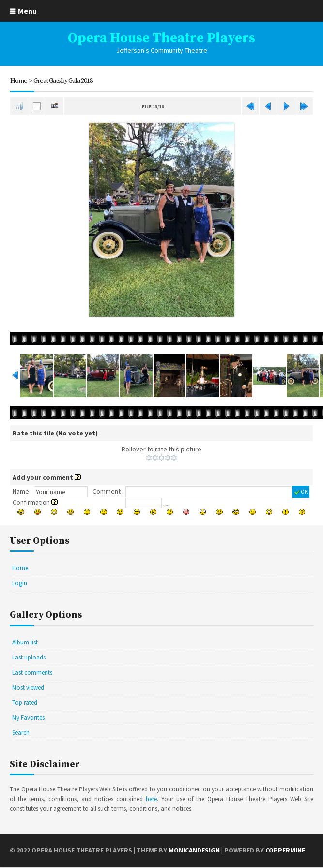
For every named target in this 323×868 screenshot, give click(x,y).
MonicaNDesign (194, 850)
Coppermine (285, 850)
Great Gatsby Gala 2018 (63, 81)
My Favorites (28, 717)
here (151, 799)
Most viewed (28, 687)
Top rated (25, 702)
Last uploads (29, 657)
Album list (25, 642)
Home (19, 81)
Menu (27, 11)
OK (301, 492)
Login (20, 583)
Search (21, 732)
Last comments (32, 672)
